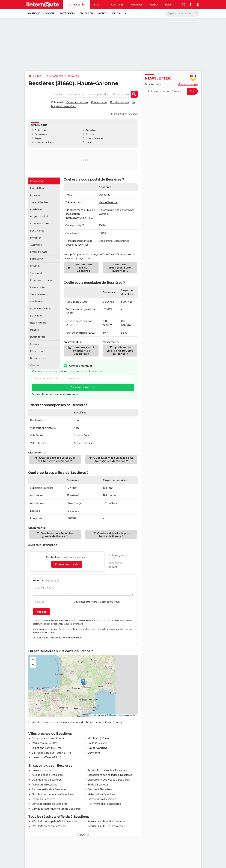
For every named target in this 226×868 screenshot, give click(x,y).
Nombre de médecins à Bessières (52, 794)
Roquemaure (99, 102)
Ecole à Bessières (98, 785)
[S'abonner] (171, 91)
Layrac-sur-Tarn (41, 757)
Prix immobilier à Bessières (104, 804)
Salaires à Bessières (44, 770)
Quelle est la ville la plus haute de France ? (113, 535)
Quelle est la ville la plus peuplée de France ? (120, 351)
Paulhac (92, 743)
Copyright (83, 835)
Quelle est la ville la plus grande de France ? (56, 535)
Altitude (90, 134)
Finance (137, 5)
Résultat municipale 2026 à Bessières (55, 821)
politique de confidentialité (68, 638)
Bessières (73, 76)
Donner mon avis (67, 564)
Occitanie (104, 195)
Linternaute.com (156, 84)
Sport (98, 5)
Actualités (77, 5)
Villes (116, 13)
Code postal (41, 130)
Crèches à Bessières (100, 789)
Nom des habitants (44, 142)
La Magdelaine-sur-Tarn (46, 753)
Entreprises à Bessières (102, 799)
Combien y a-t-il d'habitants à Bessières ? (83, 351)
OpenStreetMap (117, 715)
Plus (171, 5)
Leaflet (93, 715)
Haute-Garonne (54, 76)
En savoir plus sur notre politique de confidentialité (56, 394)
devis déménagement (77, 258)
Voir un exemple (188, 84)
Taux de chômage (76, 333)
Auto (154, 5)
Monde (103, 13)
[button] (83, 682)
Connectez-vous (110, 602)
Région (38, 138)
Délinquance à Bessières (47, 780)
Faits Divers (67, 13)
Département (42, 134)
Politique (34, 13)
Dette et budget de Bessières (50, 804)
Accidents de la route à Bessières (107, 770)
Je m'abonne (80, 387)
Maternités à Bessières (101, 794)
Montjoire (93, 738)
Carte (89, 142)
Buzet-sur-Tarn (119, 102)
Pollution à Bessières (44, 785)
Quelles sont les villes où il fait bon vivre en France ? (56, 459)
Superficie (91, 130)
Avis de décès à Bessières (47, 775)
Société (50, 13)
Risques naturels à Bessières (49, 789)
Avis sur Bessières (94, 138)
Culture (117, 5)
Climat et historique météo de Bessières (56, 809)
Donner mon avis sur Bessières (83, 268)
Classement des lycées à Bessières (109, 780)
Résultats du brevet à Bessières (106, 821)
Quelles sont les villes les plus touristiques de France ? (113, 459)
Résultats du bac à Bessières (49, 826)
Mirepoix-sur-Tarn (77, 102)
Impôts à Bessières (44, 799)
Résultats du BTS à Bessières (105, 826)
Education (86, 13)
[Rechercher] (182, 13)
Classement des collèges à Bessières (110, 775)
